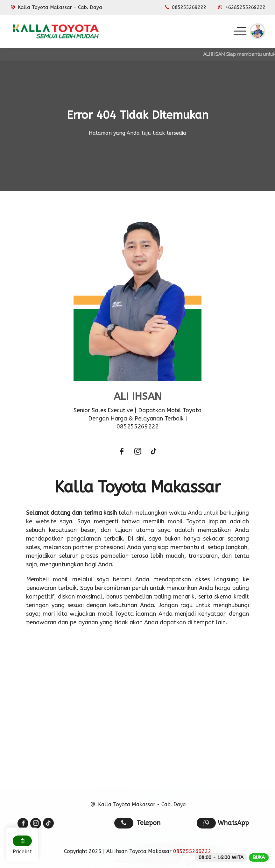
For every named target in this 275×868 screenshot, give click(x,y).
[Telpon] (185, 7)
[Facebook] (122, 452)
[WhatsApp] (241, 7)
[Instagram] (137, 452)
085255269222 (192, 851)
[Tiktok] (153, 452)
